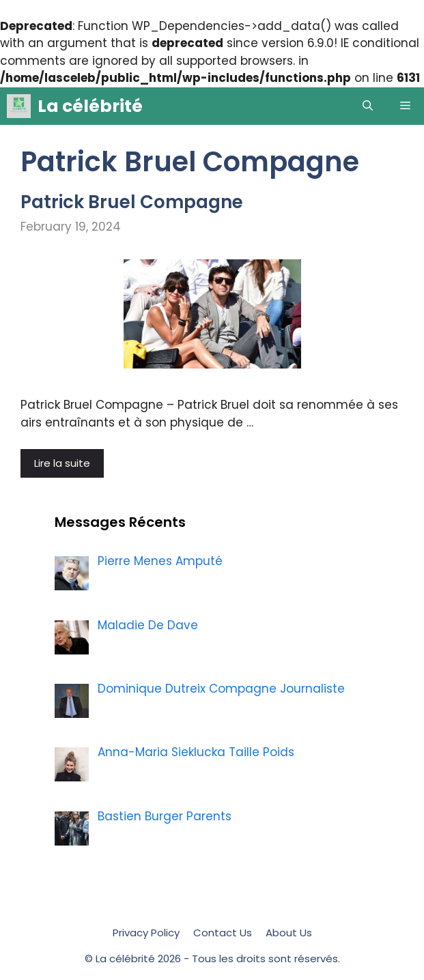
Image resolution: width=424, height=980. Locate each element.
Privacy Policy (146, 933)
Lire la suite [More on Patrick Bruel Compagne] (62, 463)
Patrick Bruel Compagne (132, 202)
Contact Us (223, 933)
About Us (289, 933)
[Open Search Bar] (368, 106)
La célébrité (90, 106)
